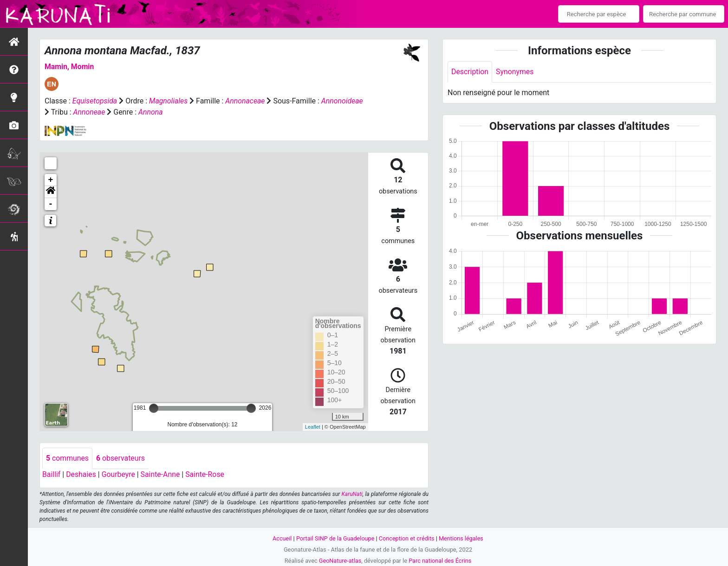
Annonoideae (66, 112)
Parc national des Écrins (440, 561)
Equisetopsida (95, 101)
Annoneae (133, 112)
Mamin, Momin (70, 67)
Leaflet (313, 427)
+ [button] (51, 180)
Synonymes (515, 72)
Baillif (52, 474)
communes (68, 458)
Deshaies (81, 474)
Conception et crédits (407, 538)
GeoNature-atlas (340, 561)
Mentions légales (462, 538)
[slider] (154, 408)
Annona (195, 112)
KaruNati (352, 494)
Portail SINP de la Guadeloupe (335, 538)
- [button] (51, 204)
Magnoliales (169, 101)
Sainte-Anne (162, 474)
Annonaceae (246, 101)
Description (470, 72)
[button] (51, 192)
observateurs (121, 458)
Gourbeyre (119, 474)
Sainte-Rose (206, 474)
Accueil (281, 538)
